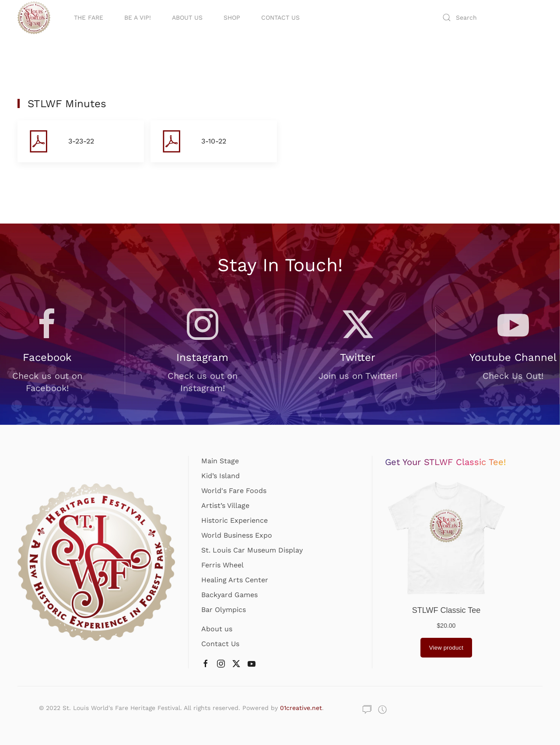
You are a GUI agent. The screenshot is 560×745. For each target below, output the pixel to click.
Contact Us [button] (280, 17)
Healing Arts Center (235, 580)
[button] (81, 141)
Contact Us (220, 644)
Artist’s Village (225, 505)
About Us (187, 17)
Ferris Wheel (222, 565)
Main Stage (220, 461)
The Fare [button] (89, 17)
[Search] (490, 17)
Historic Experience (234, 520)
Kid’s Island (220, 476)
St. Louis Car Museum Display (252, 550)
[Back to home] (35, 17)
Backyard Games (229, 595)
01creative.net (301, 708)
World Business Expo (237, 535)
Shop (232, 17)
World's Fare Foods (234, 491)
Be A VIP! (138, 17)
